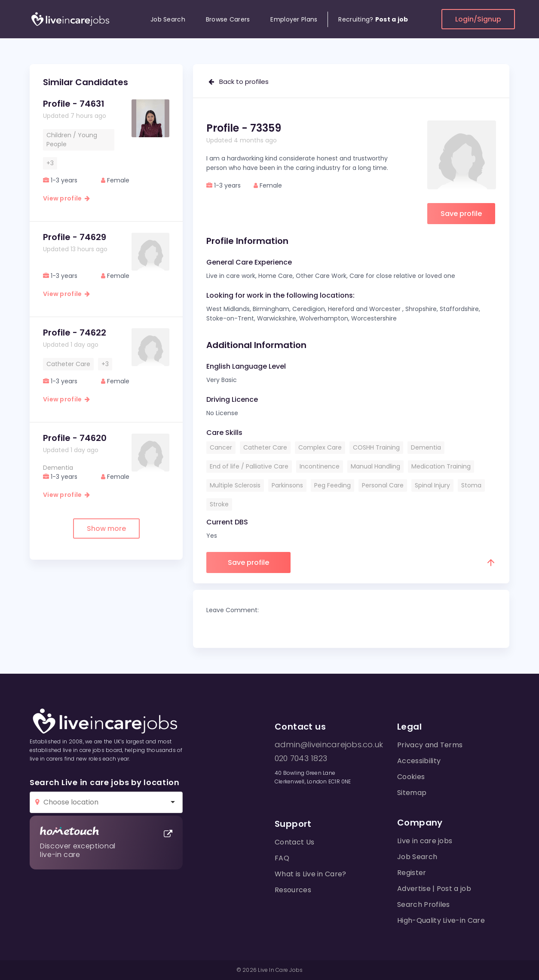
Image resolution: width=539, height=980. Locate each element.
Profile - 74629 (75, 237)
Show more (106, 529)
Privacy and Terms (430, 745)
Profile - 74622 (75, 333)
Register (412, 873)
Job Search (168, 19)
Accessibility (419, 761)
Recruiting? (373, 19)
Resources (293, 890)
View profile (66, 198)
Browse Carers (228, 19)
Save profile (461, 214)
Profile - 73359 (244, 128)
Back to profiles (239, 82)
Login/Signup (478, 19)
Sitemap (412, 793)
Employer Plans (294, 19)
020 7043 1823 (301, 758)
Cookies (411, 777)
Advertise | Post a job (434, 889)
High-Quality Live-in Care (441, 920)
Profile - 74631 (74, 104)
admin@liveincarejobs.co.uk (329, 745)
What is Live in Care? (311, 874)
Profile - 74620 (75, 438)
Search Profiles (424, 904)
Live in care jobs (425, 841)
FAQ (282, 858)
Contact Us (294, 842)
